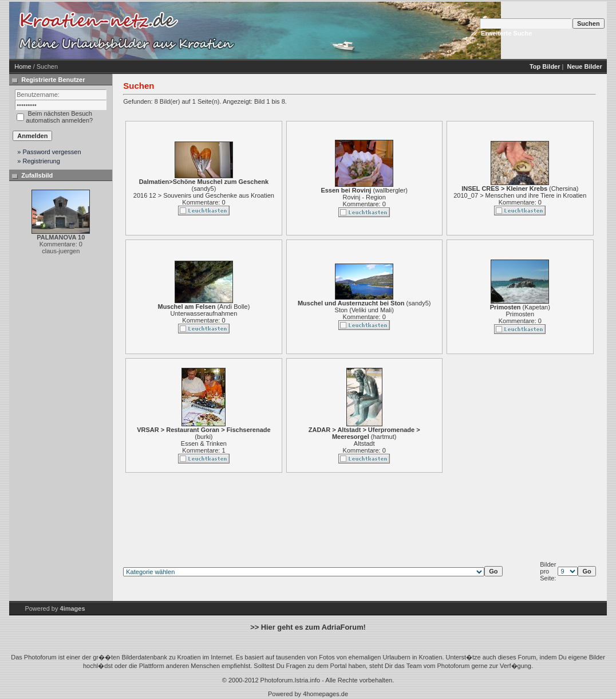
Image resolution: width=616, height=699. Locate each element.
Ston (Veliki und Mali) (364, 310)
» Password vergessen (49, 152)
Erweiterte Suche (506, 33)
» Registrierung (39, 161)
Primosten (520, 314)
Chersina (564, 189)
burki (204, 437)
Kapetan (536, 307)
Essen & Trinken (204, 443)
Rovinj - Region (364, 197)
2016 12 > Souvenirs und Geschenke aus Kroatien (204, 195)
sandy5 (204, 189)
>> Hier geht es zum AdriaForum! (308, 627)
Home (23, 66)
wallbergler (390, 190)
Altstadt (364, 443)
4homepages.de (325, 694)
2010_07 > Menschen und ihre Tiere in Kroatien (520, 195)
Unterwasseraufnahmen (204, 313)
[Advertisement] (335, 30)
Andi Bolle (234, 307)
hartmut (384, 437)
